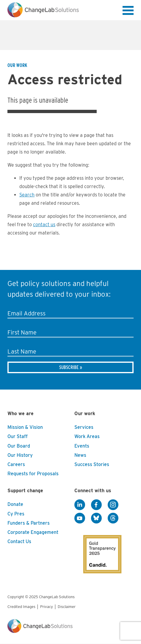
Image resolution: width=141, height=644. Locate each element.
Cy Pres (16, 514)
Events (82, 446)
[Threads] (113, 518)
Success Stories (92, 464)
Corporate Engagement (33, 532)
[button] (128, 12)
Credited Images (21, 607)
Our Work (17, 65)
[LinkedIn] (80, 505)
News (80, 455)
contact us (44, 225)
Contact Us (19, 541)
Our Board (19, 446)
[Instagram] (113, 505)
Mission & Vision (25, 427)
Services (84, 427)
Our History (20, 455)
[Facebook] (96, 505)
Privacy (47, 607)
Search (27, 195)
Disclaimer (67, 607)
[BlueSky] (96, 518)
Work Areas (87, 436)
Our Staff (18, 436)
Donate (15, 504)
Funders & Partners (29, 523)
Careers (16, 464)
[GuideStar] (98, 549)
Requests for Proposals (33, 474)
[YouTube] (80, 518)
